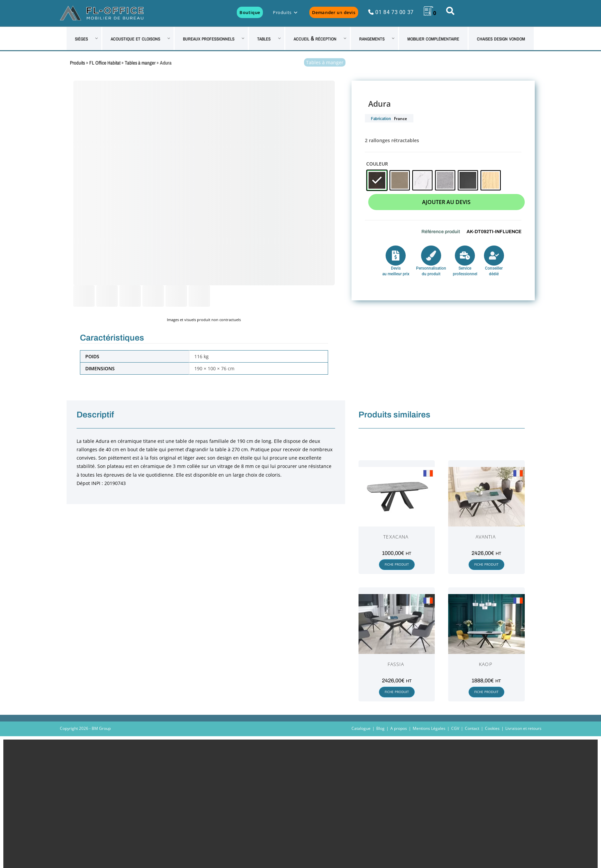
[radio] (377, 180)
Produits (77, 63)
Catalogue (361, 728)
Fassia (396, 664)
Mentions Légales (429, 728)
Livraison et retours (523, 728)
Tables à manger (140, 63)
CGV (455, 728)
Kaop (485, 664)
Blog (380, 728)
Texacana (396, 537)
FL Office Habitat (105, 63)
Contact (472, 728)
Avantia (486, 537)
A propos (399, 728)
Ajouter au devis (446, 202)
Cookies (492, 728)
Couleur (377, 164)
